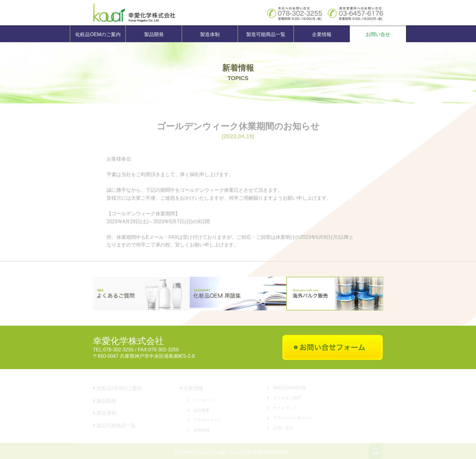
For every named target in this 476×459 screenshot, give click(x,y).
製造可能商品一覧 (266, 34)
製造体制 (210, 34)
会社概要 (202, 410)
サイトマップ (285, 408)
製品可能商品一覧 (114, 426)
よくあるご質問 (287, 398)
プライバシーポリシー (293, 418)
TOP (376, 451)
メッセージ (204, 400)
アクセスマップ (208, 420)
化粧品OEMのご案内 (98, 34)
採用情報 (202, 430)
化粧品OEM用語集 (290, 388)
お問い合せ (378, 34)
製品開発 (154, 34)
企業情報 (322, 34)
